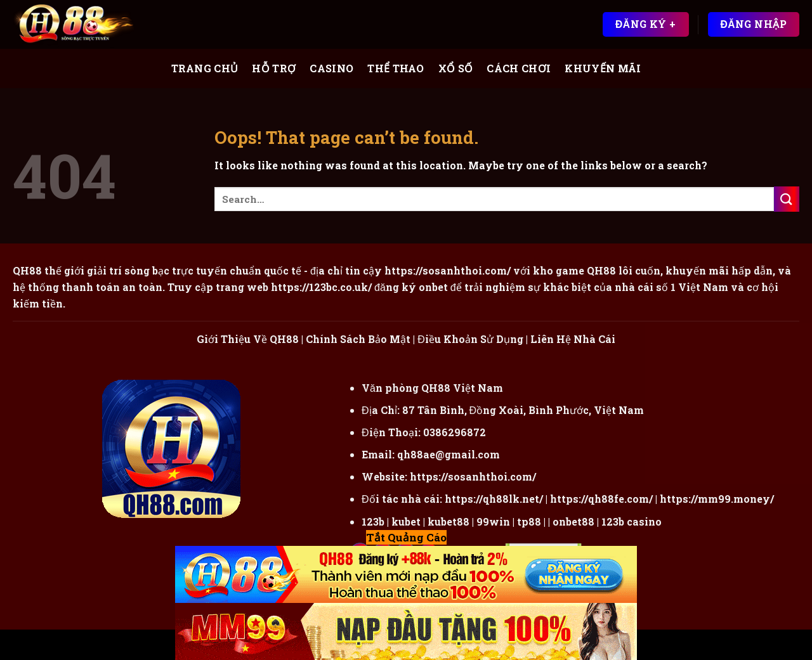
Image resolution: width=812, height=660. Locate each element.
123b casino (632, 521)
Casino (331, 68)
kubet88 (449, 521)
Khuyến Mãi (603, 68)
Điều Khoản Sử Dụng (470, 339)
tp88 (529, 521)
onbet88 (573, 521)
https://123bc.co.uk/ (321, 287)
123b (373, 521)
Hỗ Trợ (274, 68)
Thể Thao (396, 68)
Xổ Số (456, 68)
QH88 (601, 270)
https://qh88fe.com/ (601, 499)
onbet (433, 287)
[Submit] (787, 199)
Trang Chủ (205, 68)
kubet (406, 521)
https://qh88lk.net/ (494, 499)
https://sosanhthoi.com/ (473, 476)
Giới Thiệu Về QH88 (248, 339)
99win (493, 521)
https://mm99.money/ (717, 499)
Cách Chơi (519, 68)
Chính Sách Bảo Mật (358, 339)
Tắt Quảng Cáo (406, 537)
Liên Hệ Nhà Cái (573, 339)
